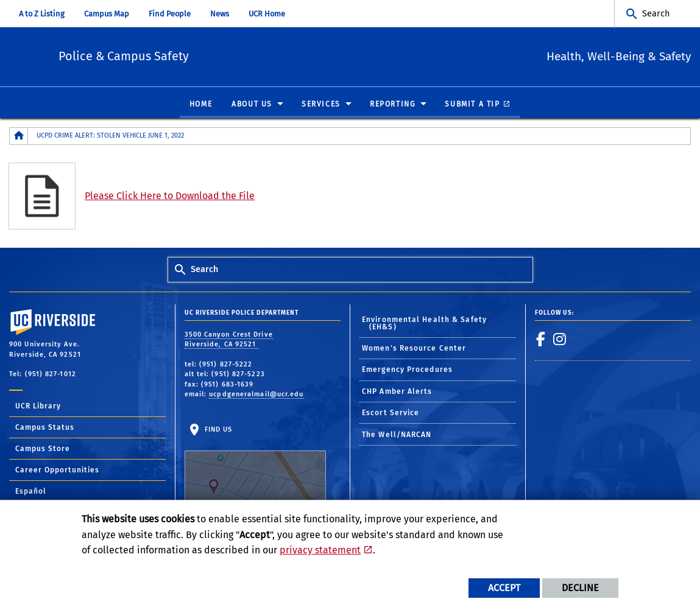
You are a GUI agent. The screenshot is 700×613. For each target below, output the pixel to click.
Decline (580, 588)
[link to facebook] (541, 340)
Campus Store (43, 449)
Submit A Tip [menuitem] (472, 105)
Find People (170, 14)
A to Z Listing (42, 14)
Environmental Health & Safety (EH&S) (424, 323)
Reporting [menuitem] (393, 105)
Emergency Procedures (407, 370)
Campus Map (107, 14)
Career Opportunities (57, 471)
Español (31, 492)
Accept (504, 588)
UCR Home (267, 14)
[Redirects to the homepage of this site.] (19, 137)
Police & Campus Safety (190, 55)
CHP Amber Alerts (397, 392)
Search (656, 14)
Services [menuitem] (321, 105)
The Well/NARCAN (397, 435)
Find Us (255, 464)
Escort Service (391, 413)
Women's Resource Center (414, 349)
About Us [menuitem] (252, 105)
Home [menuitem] (201, 105)
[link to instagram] (560, 340)
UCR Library (38, 407)
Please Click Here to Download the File (170, 196)
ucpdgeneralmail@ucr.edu (256, 395)
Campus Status (45, 428)
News (220, 14)
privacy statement (320, 550)
